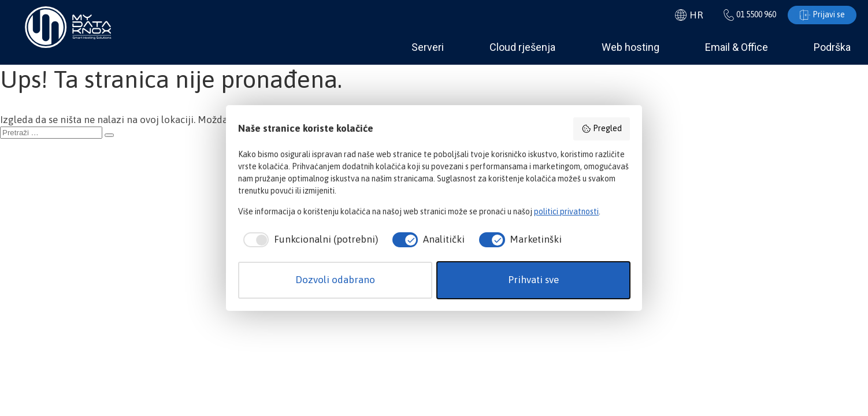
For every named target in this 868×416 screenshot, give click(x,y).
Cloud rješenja (522, 47)
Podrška (832, 47)
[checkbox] (308, 240)
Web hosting (630, 47)
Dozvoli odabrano (335, 280)
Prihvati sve (533, 280)
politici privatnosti (566, 211)
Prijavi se (822, 15)
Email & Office (737, 47)
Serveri (428, 47)
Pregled (602, 129)
